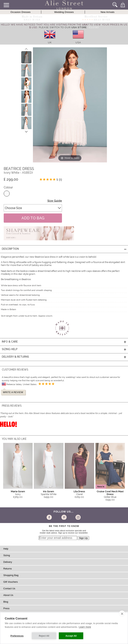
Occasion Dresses (20, 12)
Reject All (44, 636)
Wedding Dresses (64, 12)
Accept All (71, 636)
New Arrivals (108, 12)
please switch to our (63, 27)
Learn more (85, 627)
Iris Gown (49, 491)
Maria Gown (18, 491)
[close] (122, 614)
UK (50, 42)
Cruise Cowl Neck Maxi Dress (110, 493)
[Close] (94, 27)
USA (78, 42)
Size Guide (55, 201)
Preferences (17, 636)
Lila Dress (79, 491)
